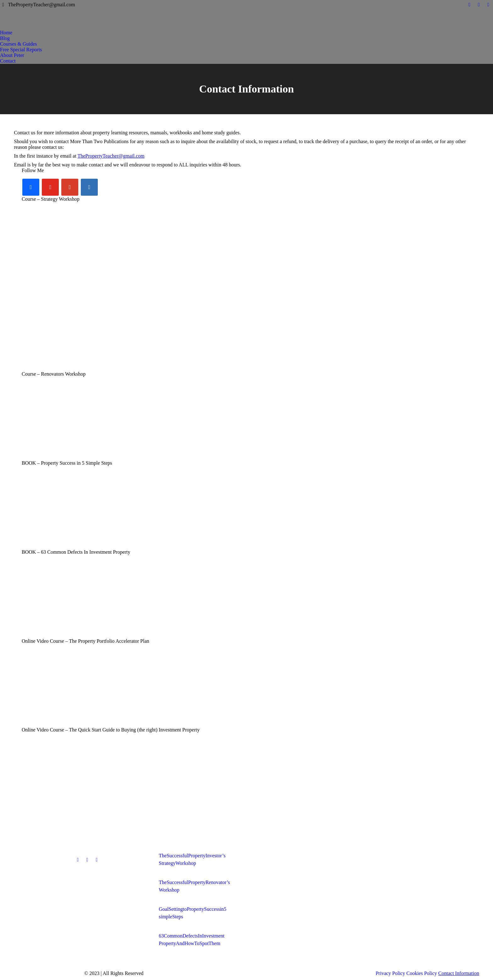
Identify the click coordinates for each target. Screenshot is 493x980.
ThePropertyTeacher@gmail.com (111, 156)
